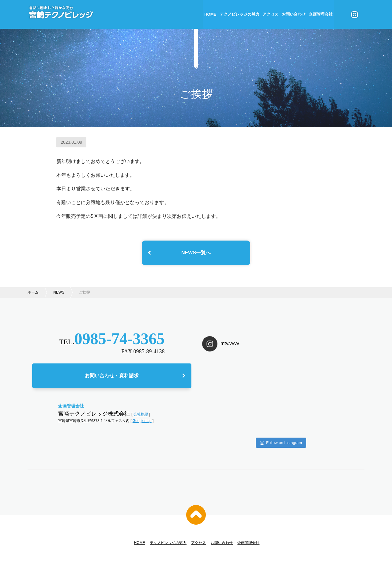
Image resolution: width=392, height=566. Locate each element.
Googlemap (142, 422)
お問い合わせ (294, 14)
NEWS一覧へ (196, 253)
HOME (210, 14)
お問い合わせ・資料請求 (112, 377)
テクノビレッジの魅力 (239, 14)
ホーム (33, 292)
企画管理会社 (321, 14)
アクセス (270, 14)
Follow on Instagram (281, 403)
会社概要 (141, 415)
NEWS (59, 292)
